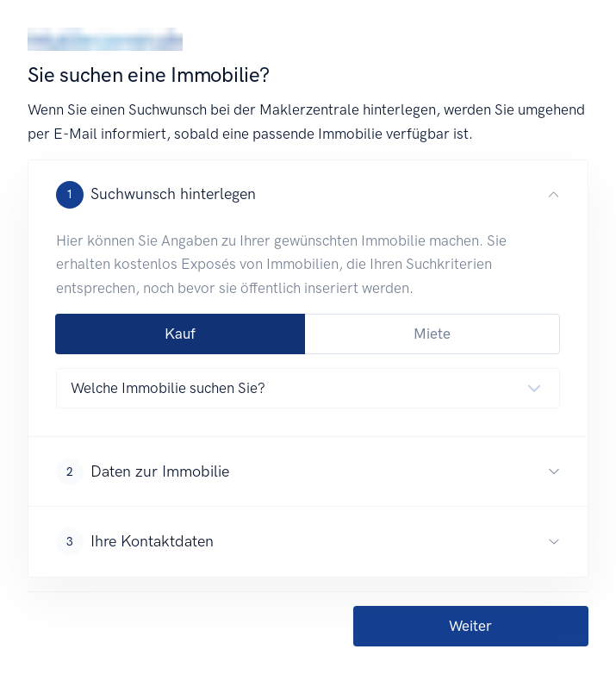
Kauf (180, 334)
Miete (432, 334)
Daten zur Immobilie (143, 471)
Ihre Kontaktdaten (135, 541)
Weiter (470, 626)
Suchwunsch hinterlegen (156, 195)
